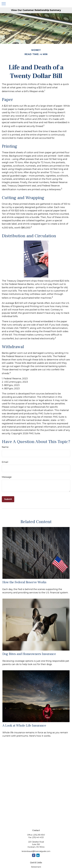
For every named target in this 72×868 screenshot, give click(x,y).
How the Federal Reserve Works (24, 582)
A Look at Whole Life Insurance (24, 726)
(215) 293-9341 (39, 835)
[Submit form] (8, 499)
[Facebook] (34, 855)
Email (5, 462)
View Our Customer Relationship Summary (36, 10)
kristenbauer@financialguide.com (36, 851)
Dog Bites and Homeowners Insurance (29, 654)
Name (5, 447)
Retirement (36, 867)
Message (7, 477)
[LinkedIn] (38, 855)
